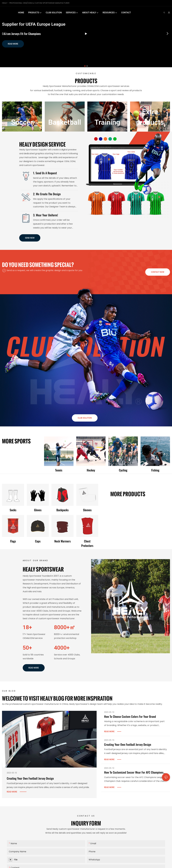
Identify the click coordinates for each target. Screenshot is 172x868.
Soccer (22, 122)
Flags (13, 541)
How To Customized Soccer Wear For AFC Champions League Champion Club (134, 772)
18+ (27, 627)
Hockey (91, 470)
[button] (85, 66)
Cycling (123, 470)
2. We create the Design (47, 194)
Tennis (59, 470)
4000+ (62, 648)
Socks (13, 510)
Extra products (150, 117)
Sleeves (87, 510)
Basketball (65, 122)
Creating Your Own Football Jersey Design (30, 778)
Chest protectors (87, 543)
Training (107, 122)
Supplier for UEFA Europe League (34, 24)
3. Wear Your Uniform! (45, 215)
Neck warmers (62, 541)
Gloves (38, 510)
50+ (27, 648)
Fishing (155, 470)
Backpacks (63, 510)
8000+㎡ (65, 627)
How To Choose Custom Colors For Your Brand (130, 716)
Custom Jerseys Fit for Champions (21, 34)
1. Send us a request (45, 173)
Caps (38, 541)
